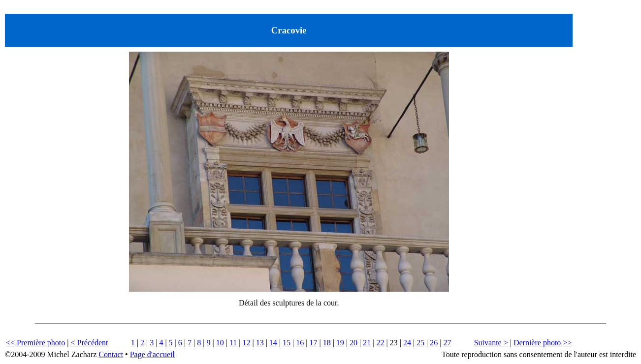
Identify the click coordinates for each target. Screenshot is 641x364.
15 (287, 343)
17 (313, 343)
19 (340, 343)
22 (380, 343)
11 (233, 343)
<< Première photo (35, 343)
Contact (111, 354)
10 (220, 343)
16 (300, 343)
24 (407, 343)
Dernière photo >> (543, 343)
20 (353, 343)
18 (327, 343)
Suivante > (491, 343)
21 (367, 343)
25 (420, 343)
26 (434, 343)
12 (246, 343)
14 (273, 343)
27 (447, 343)
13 (260, 343)
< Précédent (89, 343)
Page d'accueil (152, 354)
